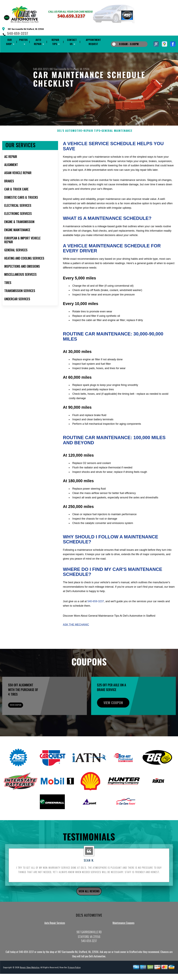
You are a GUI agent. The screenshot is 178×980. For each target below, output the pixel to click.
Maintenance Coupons (123, 943)
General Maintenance (117, 145)
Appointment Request (93, 42)
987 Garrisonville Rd (60, 69)
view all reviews (89, 911)
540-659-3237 (18, 33)
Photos (23, 40)
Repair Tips (55, 42)
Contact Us (72, 42)
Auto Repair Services (55, 943)
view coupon (24, 721)
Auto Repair (38, 42)
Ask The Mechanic (76, 639)
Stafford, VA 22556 (80, 69)
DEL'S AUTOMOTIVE (70, 145)
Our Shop (9, 42)
